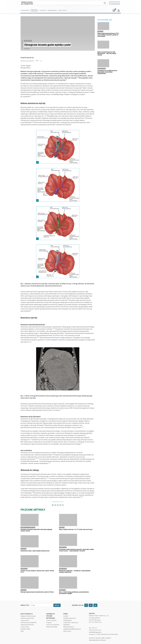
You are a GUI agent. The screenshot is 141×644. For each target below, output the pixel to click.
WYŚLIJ (57, 605)
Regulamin (66, 625)
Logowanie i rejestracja (71, 622)
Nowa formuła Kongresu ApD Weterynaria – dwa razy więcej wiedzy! (107, 53)
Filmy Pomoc (67, 631)
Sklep (65, 10)
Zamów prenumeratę (27, 618)
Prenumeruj (114, 3)
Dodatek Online (25, 629)
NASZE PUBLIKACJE (27, 614)
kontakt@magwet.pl (95, 632)
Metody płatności (69, 627)
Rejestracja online (52, 627)
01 (41, 61)
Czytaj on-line (25, 620)
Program (49, 622)
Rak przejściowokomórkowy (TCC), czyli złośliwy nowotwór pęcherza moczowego (108, 35)
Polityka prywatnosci (70, 618)
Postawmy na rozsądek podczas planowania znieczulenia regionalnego (107, 72)
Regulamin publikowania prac (72, 629)
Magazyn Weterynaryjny (28, 616)
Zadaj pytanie (67, 620)
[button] (25, 10)
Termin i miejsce (51, 620)
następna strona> (58, 501)
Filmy (60, 10)
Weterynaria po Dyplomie (27, 61)
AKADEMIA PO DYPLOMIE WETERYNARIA (51, 616)
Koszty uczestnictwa (53, 625)
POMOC (66, 614)
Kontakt (66, 616)
